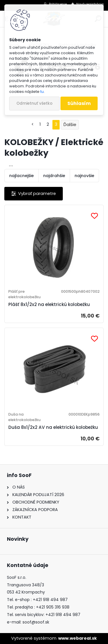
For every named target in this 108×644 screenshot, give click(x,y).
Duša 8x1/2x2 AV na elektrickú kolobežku (53, 427)
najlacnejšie (21, 176)
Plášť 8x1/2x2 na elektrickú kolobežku (49, 304)
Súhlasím (79, 103)
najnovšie (84, 176)
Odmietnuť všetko (34, 103)
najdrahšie (54, 176)
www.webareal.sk (77, 638)
